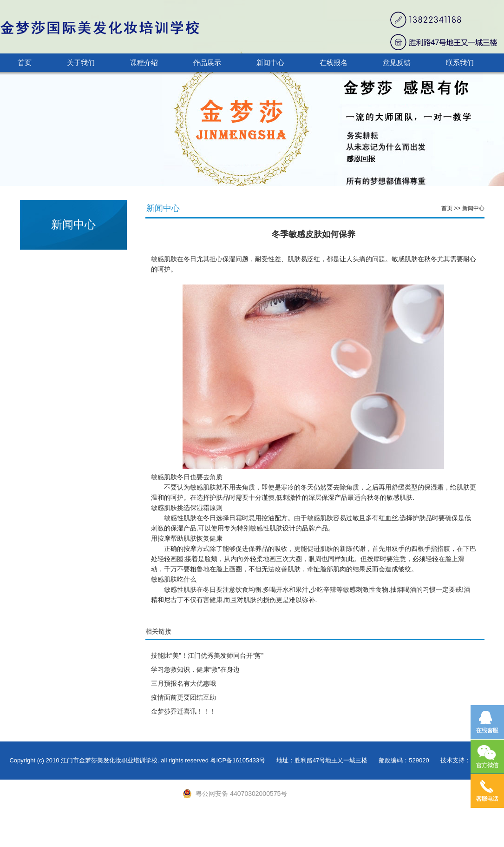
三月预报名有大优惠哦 (183, 683)
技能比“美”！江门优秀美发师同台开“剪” (207, 655)
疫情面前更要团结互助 (183, 697)
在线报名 (334, 63)
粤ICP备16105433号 (238, 760)
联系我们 (460, 63)
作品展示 (207, 63)
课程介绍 (144, 63)
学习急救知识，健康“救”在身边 (195, 669)
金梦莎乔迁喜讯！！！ (183, 711)
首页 (25, 63)
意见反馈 (397, 63)
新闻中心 (270, 63)
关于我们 (81, 63)
